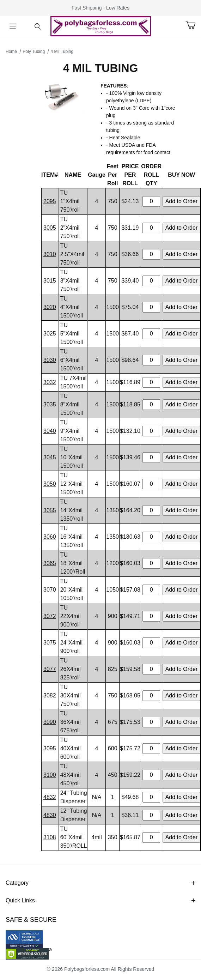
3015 (50, 281)
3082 (50, 695)
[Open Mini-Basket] (193, 25)
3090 (50, 722)
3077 (50, 669)
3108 (50, 837)
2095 (50, 201)
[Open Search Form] (38, 26)
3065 (50, 563)
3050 (50, 484)
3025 (50, 334)
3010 (50, 254)
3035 (50, 404)
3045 (50, 457)
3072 (50, 616)
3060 (50, 537)
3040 (50, 431)
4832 (50, 797)
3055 (50, 510)
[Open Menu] (13, 26)
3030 (50, 360)
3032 (50, 382)
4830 (50, 815)
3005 (50, 228)
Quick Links (100, 900)
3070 (50, 590)
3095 (50, 748)
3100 (50, 775)
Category (100, 883)
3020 (50, 307)
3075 (50, 643)
